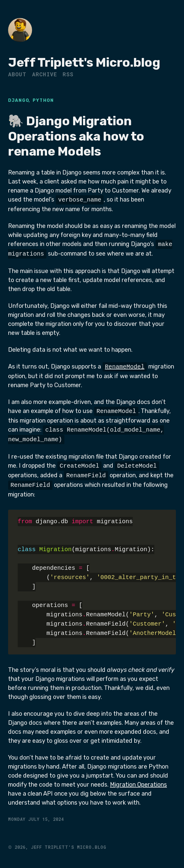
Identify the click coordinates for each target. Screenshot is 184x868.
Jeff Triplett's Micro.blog (84, 62)
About (17, 74)
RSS (68, 74)
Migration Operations (138, 783)
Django (19, 100)
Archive (45, 74)
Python (43, 100)
